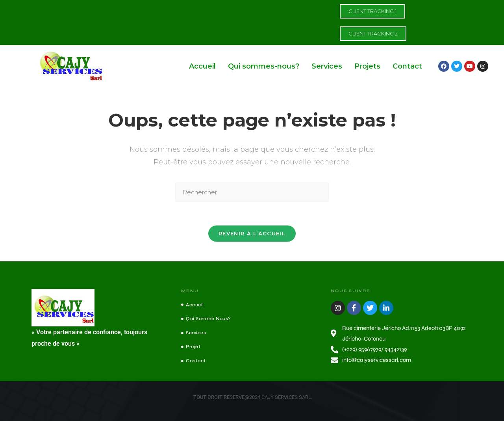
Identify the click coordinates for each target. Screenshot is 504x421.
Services (327, 66)
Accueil (202, 66)
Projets (367, 66)
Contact (407, 66)
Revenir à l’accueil (252, 233)
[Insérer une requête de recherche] (252, 192)
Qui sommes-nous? (264, 66)
